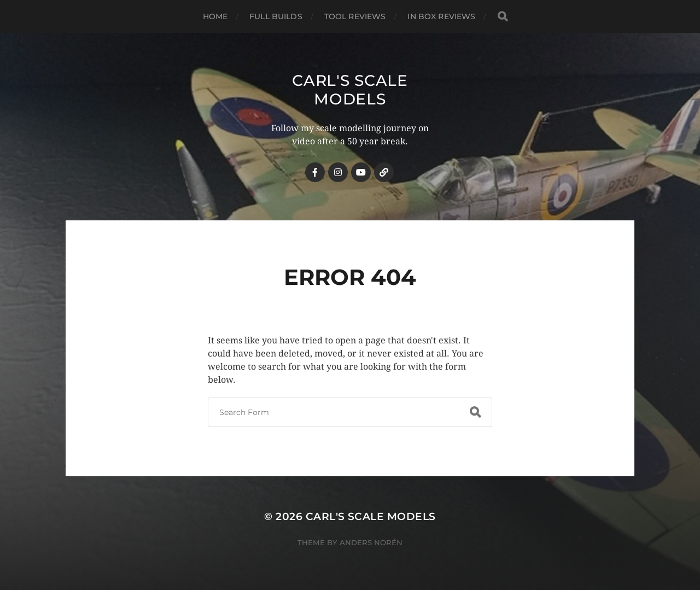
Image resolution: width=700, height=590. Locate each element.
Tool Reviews (355, 16)
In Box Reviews (441, 16)
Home (215, 16)
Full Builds (276, 16)
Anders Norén (371, 542)
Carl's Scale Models (350, 90)
